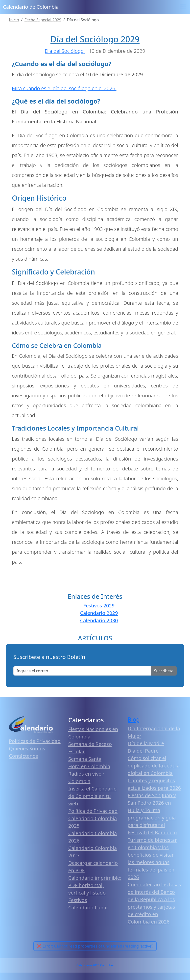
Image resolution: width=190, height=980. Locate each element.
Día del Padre (143, 751)
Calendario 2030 (99, 620)
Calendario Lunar (88, 908)
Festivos (78, 900)
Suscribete (164, 671)
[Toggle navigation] (183, 7)
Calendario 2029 (99, 613)
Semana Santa (85, 759)
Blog (134, 720)
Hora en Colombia (89, 766)
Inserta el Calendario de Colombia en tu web (92, 796)
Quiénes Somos (27, 749)
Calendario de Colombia (31, 7)
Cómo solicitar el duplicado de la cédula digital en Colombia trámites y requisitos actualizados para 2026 (154, 773)
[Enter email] (82, 671)
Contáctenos (24, 756)
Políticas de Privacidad (35, 741)
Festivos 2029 (99, 606)
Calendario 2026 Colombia (95, 965)
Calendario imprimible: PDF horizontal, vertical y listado (95, 885)
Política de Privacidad (93, 811)
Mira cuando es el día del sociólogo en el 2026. (64, 88)
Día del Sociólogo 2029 (95, 39)
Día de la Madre (146, 743)
